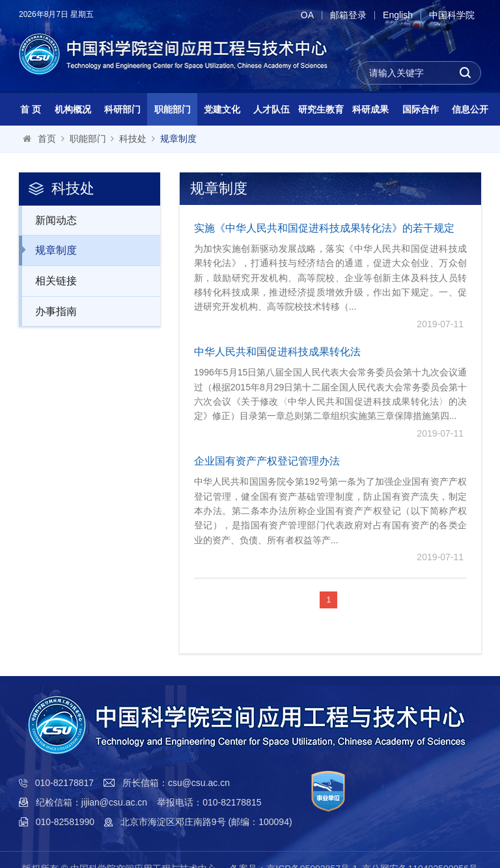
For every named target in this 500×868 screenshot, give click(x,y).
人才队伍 (271, 109)
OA (307, 15)
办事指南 (49, 311)
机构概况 (73, 109)
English (398, 15)
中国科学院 (452, 15)
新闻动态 (49, 220)
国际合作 (421, 109)
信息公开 (470, 109)
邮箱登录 (348, 15)
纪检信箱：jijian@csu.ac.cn (91, 802)
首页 (47, 139)
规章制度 (178, 139)
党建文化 (222, 109)
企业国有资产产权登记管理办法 (267, 461)
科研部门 (122, 109)
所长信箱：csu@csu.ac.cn (176, 783)
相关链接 (49, 280)
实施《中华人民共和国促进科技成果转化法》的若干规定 (324, 228)
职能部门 (173, 109)
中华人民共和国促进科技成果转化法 (277, 352)
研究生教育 (321, 109)
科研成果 (370, 109)
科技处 (133, 139)
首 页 (31, 109)
